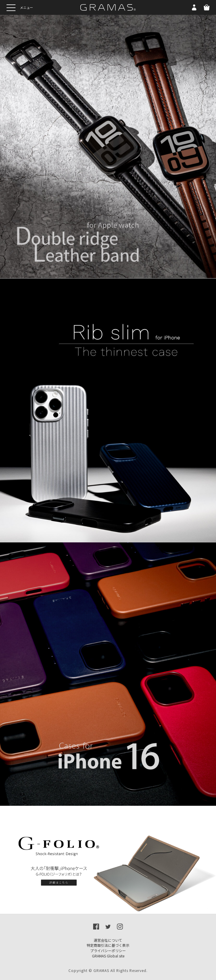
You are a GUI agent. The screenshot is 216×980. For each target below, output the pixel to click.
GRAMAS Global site (108, 956)
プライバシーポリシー (108, 950)
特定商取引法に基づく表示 (108, 945)
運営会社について (108, 940)
